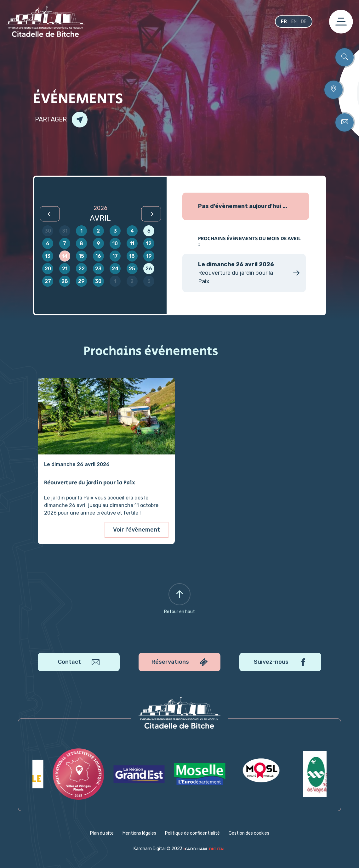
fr (284, 22)
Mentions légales (139, 833)
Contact (79, 662)
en (294, 22)
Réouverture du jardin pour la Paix (90, 483)
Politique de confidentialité (192, 833)
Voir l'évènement (137, 530)
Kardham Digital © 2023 (180, 849)
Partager (61, 120)
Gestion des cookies (249, 833)
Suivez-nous (280, 662)
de (304, 22)
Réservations (179, 662)
